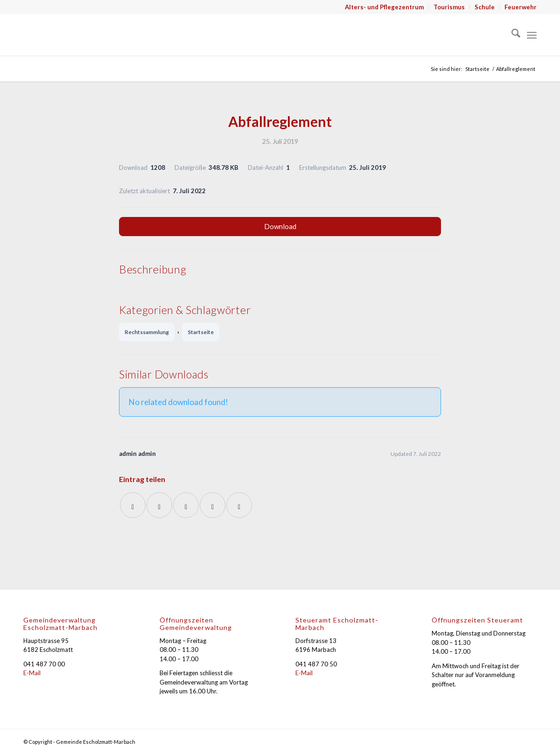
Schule (485, 7)
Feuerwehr (521, 7)
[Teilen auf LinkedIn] (213, 505)
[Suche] (511, 35)
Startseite (201, 332)
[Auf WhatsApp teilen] (186, 505)
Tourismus (449, 7)
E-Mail (32, 673)
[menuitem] (385, 7)
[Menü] (532, 35)
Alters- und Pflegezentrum (384, 7)
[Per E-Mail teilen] (239, 505)
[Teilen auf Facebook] (133, 505)
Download (280, 226)
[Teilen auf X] (159, 505)
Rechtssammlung (147, 332)
